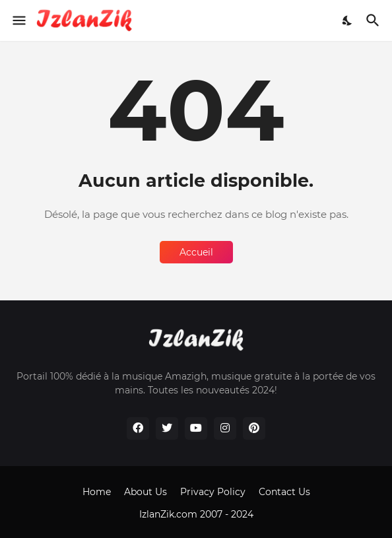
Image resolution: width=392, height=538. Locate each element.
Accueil (196, 252)
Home (97, 492)
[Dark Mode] (348, 20)
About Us (146, 492)
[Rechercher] (375, 20)
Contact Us (284, 492)
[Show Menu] (18, 20)
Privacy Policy (213, 492)
